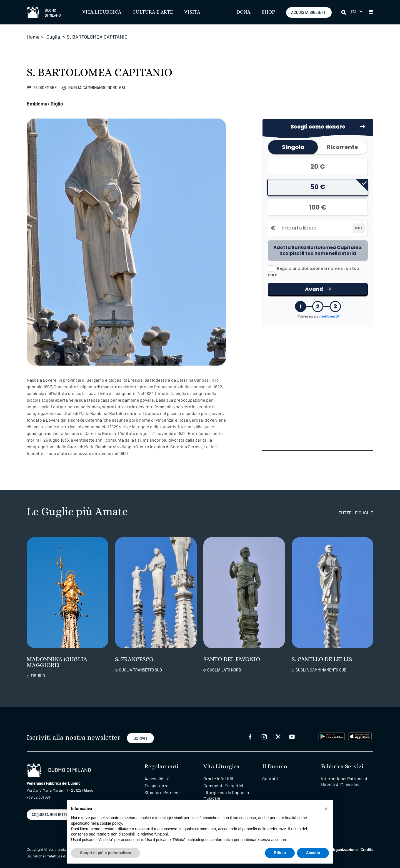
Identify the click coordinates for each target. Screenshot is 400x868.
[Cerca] (343, 12)
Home (33, 37)
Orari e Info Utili (218, 773)
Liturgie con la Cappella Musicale (226, 790)
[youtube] (292, 731)
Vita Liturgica (102, 12)
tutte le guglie (356, 507)
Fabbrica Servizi (342, 761)
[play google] (332, 730)
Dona (243, 12)
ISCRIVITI (141, 733)
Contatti (270, 773)
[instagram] (264, 731)
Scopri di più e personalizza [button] (106, 853)
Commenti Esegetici (223, 780)
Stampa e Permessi (163, 787)
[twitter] (278, 731)
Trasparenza (156, 780)
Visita (192, 12)
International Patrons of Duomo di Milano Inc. (344, 776)
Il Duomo (275, 761)
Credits (367, 844)
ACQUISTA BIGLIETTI (309, 12)
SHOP (268, 12)
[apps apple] (360, 730)
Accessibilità (157, 773)
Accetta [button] (313, 853)
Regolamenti (161, 761)
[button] (357, 12)
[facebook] (250, 731)
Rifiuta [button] (280, 853)
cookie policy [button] (111, 823)
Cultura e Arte (153, 12)
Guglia (53, 37)
